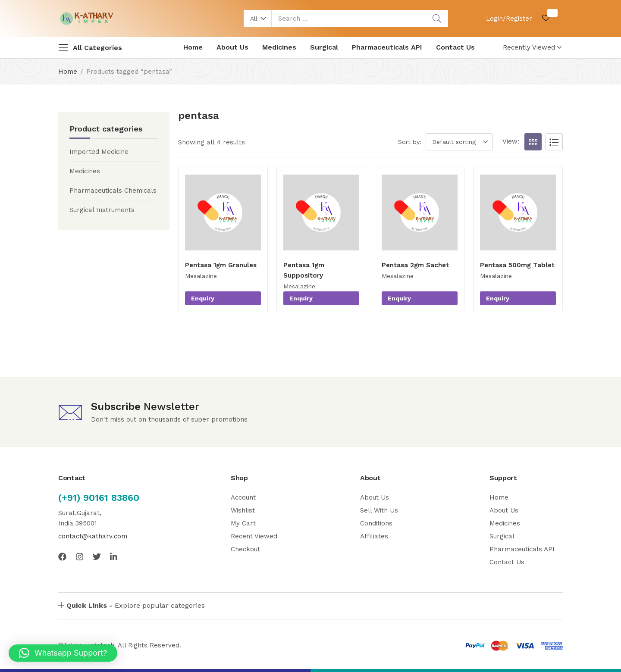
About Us (232, 47)
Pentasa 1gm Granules (221, 265)
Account (243, 497)
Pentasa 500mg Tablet (517, 265)
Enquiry (203, 298)
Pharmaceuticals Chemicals (113, 191)
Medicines (279, 47)
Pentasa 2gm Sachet (415, 265)
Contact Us (455, 47)
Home (193, 47)
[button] (258, 19)
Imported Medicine (99, 152)
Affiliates (374, 536)
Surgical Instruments (102, 210)
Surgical (324, 47)
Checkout (245, 549)
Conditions (376, 523)
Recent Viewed (254, 536)
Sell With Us (379, 510)
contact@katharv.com (93, 536)
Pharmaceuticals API (387, 47)
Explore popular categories (136, 605)
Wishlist (243, 510)
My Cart (243, 523)
